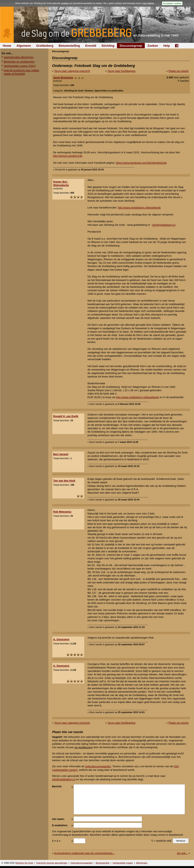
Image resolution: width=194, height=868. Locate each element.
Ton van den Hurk (64, 481)
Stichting (108, 46)
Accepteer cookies (172, 3)
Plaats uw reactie (179, 71)
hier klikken (149, 3)
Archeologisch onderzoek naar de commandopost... (84, 853)
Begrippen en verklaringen (19, 62)
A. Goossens (61, 639)
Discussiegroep (131, 46)
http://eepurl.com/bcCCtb (68, 156)
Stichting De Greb (24, 863)
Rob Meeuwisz (62, 512)
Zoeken (153, 46)
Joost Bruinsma (63, 77)
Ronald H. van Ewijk (66, 416)
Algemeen (24, 46)
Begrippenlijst (102, 863)
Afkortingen (142, 863)
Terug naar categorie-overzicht (72, 71)
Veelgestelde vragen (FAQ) (20, 66)
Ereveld (91, 46)
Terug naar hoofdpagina (121, 71)
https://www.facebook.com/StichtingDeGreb (141, 163)
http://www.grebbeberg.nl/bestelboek (139, 208)
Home (7, 46)
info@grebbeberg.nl (164, 225)
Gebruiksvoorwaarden (98, 766)
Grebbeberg (45, 46)
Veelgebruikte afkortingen (19, 57)
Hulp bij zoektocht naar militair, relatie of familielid (22, 72)
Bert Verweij (61, 454)
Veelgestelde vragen (123, 863)
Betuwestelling (69, 46)
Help (167, 46)
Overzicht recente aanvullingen (52, 863)
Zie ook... (182, 853)
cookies (65, 3)
